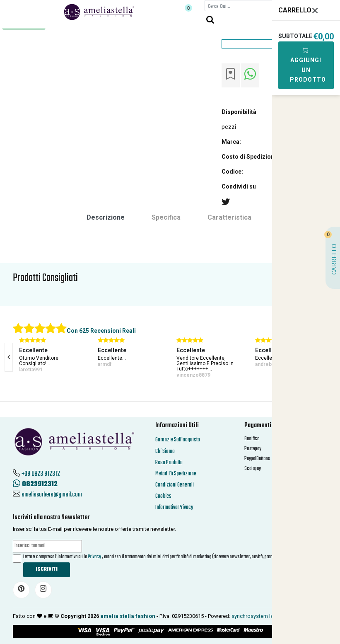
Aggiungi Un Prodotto (308, 65)
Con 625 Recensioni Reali (101, 331)
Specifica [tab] (166, 217)
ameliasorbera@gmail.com (52, 495)
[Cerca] (247, 6)
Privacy (94, 557)
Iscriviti (47, 569)
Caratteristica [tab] (229, 217)
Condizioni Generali (175, 485)
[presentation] (9, 357)
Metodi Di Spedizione (176, 474)
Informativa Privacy (174, 507)
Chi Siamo (165, 452)
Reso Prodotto (169, 463)
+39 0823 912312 (41, 474)
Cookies (163, 496)
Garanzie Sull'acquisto (178, 440)
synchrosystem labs (256, 616)
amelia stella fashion (128, 616)
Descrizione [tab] (106, 217)
